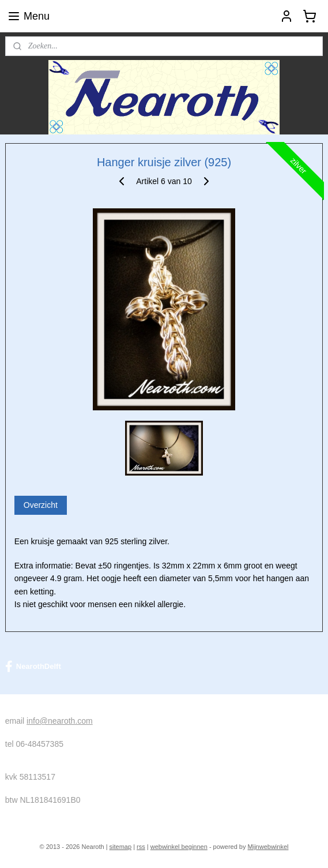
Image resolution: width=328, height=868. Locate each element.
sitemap (121, 847)
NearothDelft (33, 667)
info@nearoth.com (60, 721)
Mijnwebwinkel (268, 847)
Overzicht (41, 505)
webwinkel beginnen (179, 847)
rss (141, 847)
